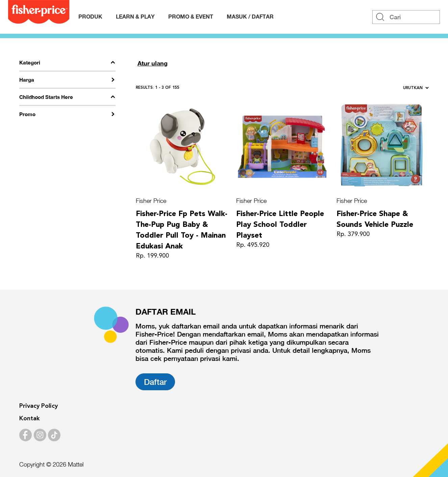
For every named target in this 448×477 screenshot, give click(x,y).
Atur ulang (153, 63)
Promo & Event (191, 16)
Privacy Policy (39, 406)
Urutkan (416, 88)
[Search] (406, 17)
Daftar (155, 382)
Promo (27, 114)
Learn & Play (135, 16)
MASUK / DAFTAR (250, 16)
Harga (27, 80)
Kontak (29, 419)
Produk (90, 16)
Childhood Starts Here (46, 97)
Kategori (30, 62)
